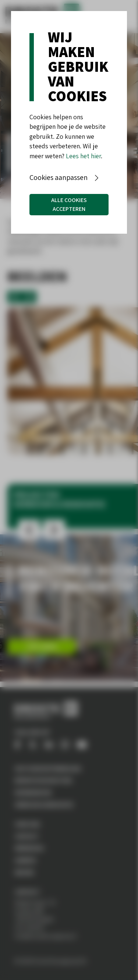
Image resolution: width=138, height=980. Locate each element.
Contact (27, 836)
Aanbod (25, 860)
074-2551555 (29, 927)
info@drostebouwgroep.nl (45, 936)
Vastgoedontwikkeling (48, 768)
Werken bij (29, 848)
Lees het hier (83, 156)
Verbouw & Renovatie (44, 804)
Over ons (27, 824)
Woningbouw (33, 792)
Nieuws (24, 872)
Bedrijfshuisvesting (43, 780)
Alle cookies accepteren (69, 204)
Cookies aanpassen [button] (59, 177)
